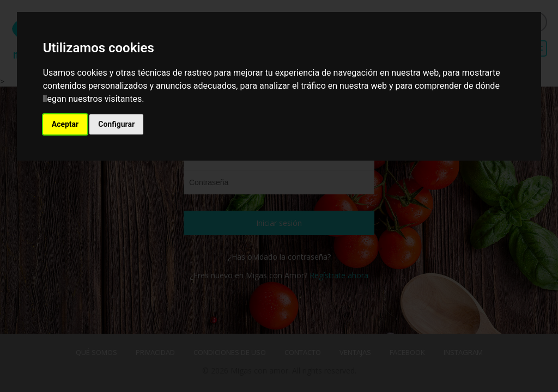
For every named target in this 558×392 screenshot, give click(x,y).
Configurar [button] (116, 124)
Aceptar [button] (65, 124)
